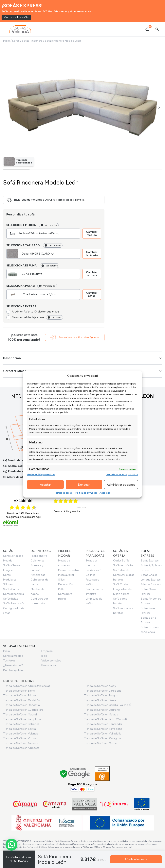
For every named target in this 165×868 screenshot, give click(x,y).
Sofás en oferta (123, 565)
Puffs (61, 589)
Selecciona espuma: (22, 266)
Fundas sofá (93, 570)
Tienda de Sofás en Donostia (21, 705)
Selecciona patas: (21, 286)
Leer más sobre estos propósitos (122, 474)
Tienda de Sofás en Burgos (101, 695)
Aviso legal (105, 493)
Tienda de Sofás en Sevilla (19, 729)
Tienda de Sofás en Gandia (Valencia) (108, 705)
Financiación (49, 665)
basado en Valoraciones (23, 513)
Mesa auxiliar (66, 575)
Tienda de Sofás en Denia (100, 700)
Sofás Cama (11, 589)
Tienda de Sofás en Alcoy (100, 686)
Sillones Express (151, 584)
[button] (159, 107)
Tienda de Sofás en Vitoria (20, 738)
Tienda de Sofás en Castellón (22, 700)
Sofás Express (150, 561)
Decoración (66, 584)
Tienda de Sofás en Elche (19, 691)
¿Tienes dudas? (13, 665)
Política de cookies (64, 493)
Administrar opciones (121, 484)
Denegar (84, 484)
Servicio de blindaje (28, 317)
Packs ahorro (39, 556)
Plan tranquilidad (14, 670)
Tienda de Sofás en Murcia (101, 743)
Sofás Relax (10, 599)
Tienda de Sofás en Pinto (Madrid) (105, 719)
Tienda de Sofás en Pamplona (22, 719)
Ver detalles (49, 225)
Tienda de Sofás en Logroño (102, 710)
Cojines (90, 575)
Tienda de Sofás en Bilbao (19, 695)
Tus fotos (9, 661)
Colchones (37, 561)
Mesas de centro (69, 570)
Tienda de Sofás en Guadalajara (23, 710)
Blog (44, 656)
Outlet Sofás (121, 561)
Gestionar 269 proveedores (41, 474)
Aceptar (45, 484)
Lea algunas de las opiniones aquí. (23, 517)
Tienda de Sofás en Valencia (21, 734)
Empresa (47, 651)
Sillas (61, 580)
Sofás (16, 41)
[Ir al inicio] (20, 29)
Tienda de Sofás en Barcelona (103, 691)
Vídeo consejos (51, 661)
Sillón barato (121, 594)
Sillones (8, 584)
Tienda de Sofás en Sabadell (21, 724)
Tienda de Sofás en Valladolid (103, 734)
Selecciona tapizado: (23, 245)
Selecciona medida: (21, 225)
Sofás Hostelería (14, 603)
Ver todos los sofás (16, 17)
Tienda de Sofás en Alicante (21, 743)
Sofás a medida (13, 656)
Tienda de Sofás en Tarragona (103, 729)
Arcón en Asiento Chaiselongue (36, 312)
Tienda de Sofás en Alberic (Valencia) (27, 686)
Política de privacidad (86, 493)
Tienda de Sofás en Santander (103, 724)
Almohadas (38, 575)
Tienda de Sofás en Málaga (101, 715)
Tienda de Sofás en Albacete (21, 748)
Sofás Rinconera (32, 41)
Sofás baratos (122, 570)
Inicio (7, 41)
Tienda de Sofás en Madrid (20, 715)
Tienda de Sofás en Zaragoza (103, 738)
